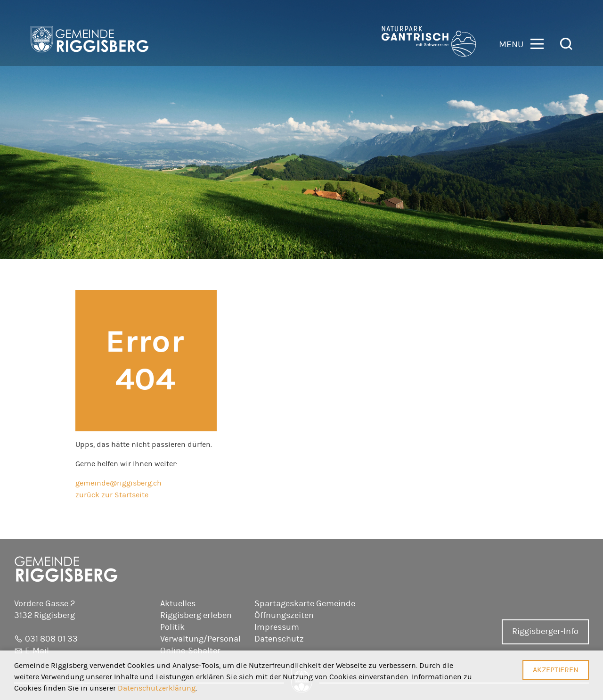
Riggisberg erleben (196, 616)
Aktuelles (178, 604)
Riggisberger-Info (545, 632)
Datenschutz (279, 639)
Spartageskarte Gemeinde (305, 604)
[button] (521, 43)
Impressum (277, 627)
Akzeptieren (556, 670)
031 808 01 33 (51, 639)
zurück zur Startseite (112, 495)
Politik (172, 627)
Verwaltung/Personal (200, 639)
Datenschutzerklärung (157, 688)
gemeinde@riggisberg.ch (118, 483)
